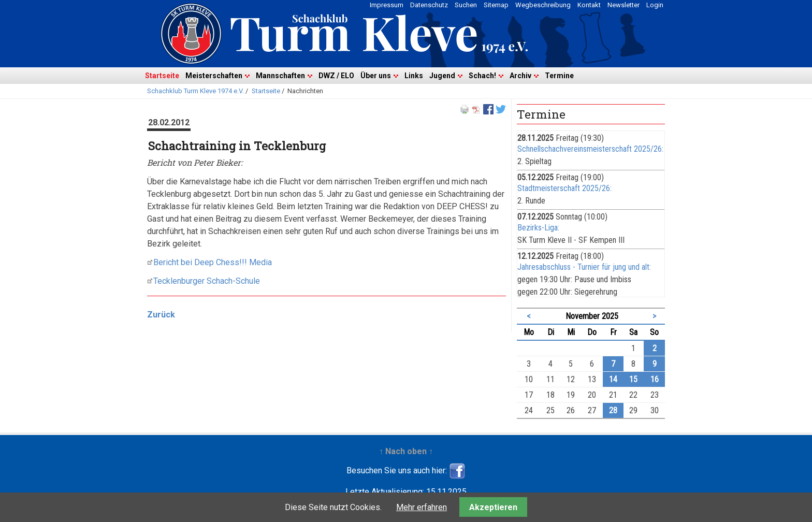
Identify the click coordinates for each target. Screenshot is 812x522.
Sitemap (496, 5)
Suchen (466, 5)
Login (655, 5)
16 (655, 379)
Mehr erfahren (422, 507)
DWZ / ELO (336, 76)
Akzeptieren (493, 507)
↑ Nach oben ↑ (406, 451)
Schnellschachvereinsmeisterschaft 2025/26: (590, 149)
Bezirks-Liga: (538, 228)
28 (613, 410)
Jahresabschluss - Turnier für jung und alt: (584, 267)
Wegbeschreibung (543, 5)
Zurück (161, 315)
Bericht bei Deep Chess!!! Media (213, 262)
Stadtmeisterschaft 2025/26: (564, 188)
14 (613, 379)
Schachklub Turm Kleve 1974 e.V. (195, 91)
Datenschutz (429, 5)
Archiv (520, 76)
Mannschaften (280, 76)
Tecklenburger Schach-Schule (207, 281)
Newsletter (624, 5)
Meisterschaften (214, 76)
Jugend (442, 76)
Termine (559, 76)
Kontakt (589, 5)
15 (633, 379)
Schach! (482, 76)
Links (414, 76)
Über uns (376, 76)
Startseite (162, 76)
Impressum (387, 5)
